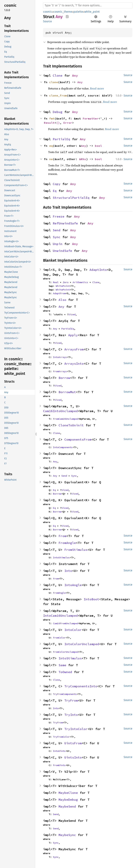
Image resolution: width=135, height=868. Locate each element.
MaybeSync (67, 835)
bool (98, 146)
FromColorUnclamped (66, 652)
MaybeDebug (68, 800)
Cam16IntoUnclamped (60, 411)
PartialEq (61, 139)
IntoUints (59, 751)
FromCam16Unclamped (66, 419)
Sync (57, 237)
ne (51, 159)
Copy (57, 184)
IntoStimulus (61, 557)
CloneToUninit (71, 425)
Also (62, 300)
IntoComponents (63, 447)
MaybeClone (68, 793)
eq (51, 146)
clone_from (58, 95)
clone (54, 82)
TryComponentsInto (81, 686)
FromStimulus (76, 550)
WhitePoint (63, 286)
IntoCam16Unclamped (60, 616)
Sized (72, 314)
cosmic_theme (63, 12)
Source (47, 21)
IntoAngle (73, 585)
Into (68, 571)
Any (75, 75)
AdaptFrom (59, 293)
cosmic (48, 12)
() (58, 123)
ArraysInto (74, 364)
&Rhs (83, 159)
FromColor (59, 638)
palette (78, 12)
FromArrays (60, 371)
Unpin (58, 244)
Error (68, 123)
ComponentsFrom (78, 439)
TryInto (71, 715)
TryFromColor (61, 737)
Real (56, 282)
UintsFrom (73, 743)
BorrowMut (67, 392)
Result (49, 123)
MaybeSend (67, 806)
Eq (55, 191)
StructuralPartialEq (71, 198)
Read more (97, 88)
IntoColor (73, 630)
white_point (92, 12)
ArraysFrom (74, 349)
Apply (73, 335)
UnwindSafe (62, 251)
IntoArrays (60, 357)
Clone (58, 75)
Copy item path (67, 17)
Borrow (64, 378)
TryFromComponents (65, 694)
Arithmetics (80, 282)
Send (57, 230)
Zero (66, 282)
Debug (58, 112)
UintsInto (73, 757)
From (62, 536)
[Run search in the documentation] (88, 5)
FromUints (59, 765)
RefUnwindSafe (65, 223)
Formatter (91, 118)
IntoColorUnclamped (82, 644)
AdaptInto (98, 270)
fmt (52, 118)
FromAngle (67, 543)
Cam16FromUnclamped (66, 623)
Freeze (59, 216)
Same (62, 665)
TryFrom (71, 700)
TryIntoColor (76, 729)
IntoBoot (91, 599)
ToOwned (65, 672)
